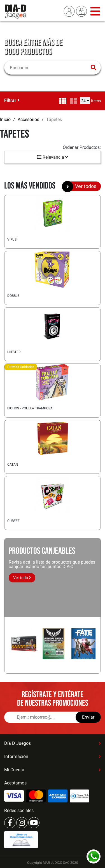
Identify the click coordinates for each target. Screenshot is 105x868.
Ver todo (22, 578)
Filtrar (12, 100)
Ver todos (81, 186)
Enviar (88, 717)
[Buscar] (49, 68)
